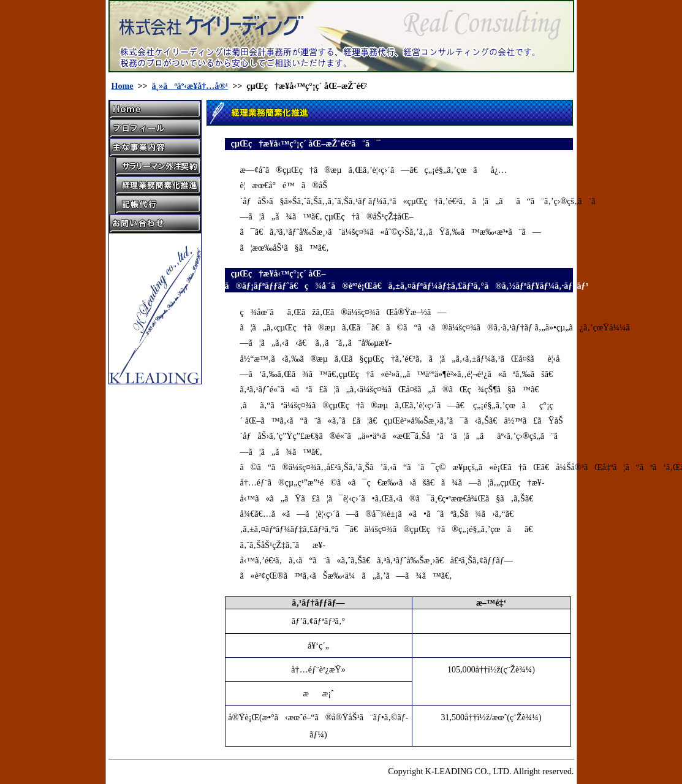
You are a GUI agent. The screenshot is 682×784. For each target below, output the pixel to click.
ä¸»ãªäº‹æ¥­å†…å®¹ (190, 86)
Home (123, 86)
